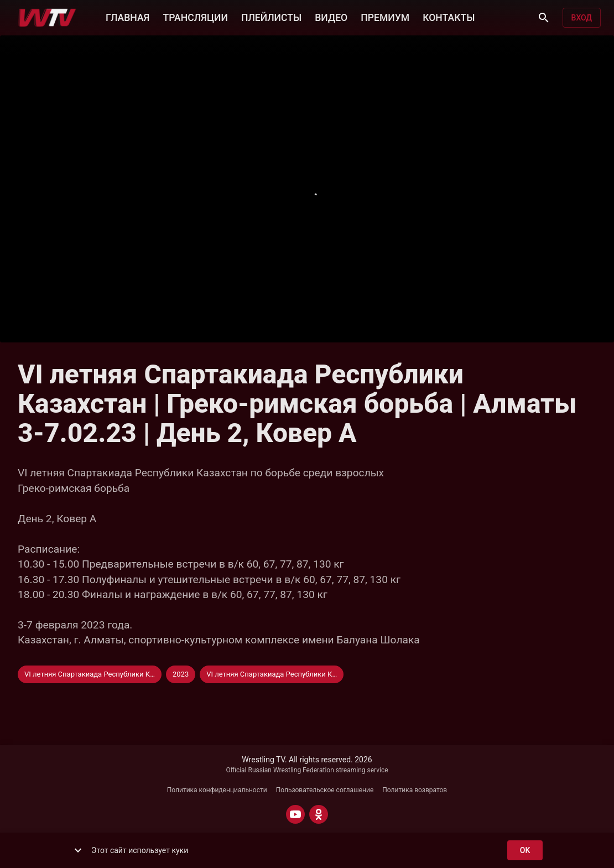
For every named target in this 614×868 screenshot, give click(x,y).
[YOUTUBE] (295, 814)
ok (525, 851)
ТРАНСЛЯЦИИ (195, 17)
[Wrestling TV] (47, 18)
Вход (582, 18)
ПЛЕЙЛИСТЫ (271, 17)
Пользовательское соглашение (325, 790)
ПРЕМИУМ (385, 17)
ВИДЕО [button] (331, 17)
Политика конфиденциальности (217, 790)
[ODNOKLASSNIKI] (319, 814)
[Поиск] (544, 18)
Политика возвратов (415, 790)
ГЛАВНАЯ (128, 17)
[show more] (78, 850)
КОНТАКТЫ (449, 17)
